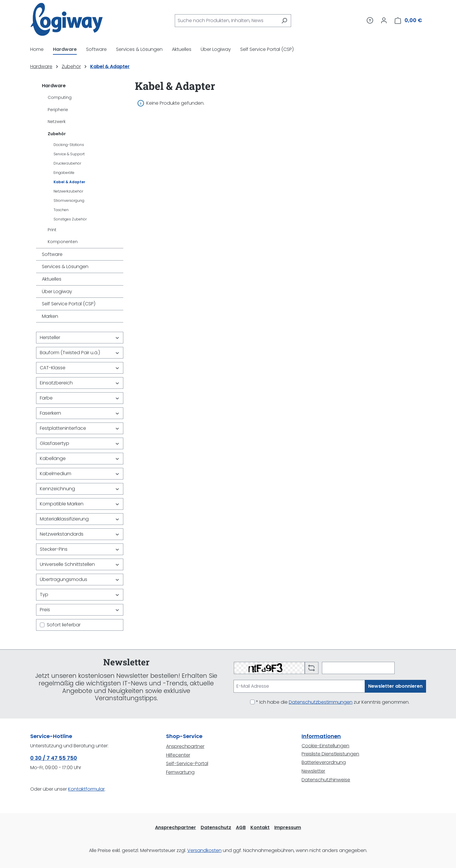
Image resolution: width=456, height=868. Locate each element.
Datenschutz (216, 827)
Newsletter (313, 771)
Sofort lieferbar (64, 625)
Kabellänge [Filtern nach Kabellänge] (80, 458)
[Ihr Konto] (384, 20)
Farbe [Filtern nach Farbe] (80, 398)
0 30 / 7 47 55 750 (54, 758)
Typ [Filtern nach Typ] (80, 595)
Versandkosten (204, 850)
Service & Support (69, 154)
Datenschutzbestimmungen (321, 702)
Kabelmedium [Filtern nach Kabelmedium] (80, 474)
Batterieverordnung (324, 762)
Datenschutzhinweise (326, 780)
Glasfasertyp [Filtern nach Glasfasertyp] (80, 443)
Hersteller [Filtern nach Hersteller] (80, 337)
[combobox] (226, 21)
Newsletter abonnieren (395, 686)
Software (52, 254)
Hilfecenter (178, 755)
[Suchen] (284, 21)
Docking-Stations (69, 145)
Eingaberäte (64, 173)
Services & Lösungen (65, 267)
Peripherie (58, 110)
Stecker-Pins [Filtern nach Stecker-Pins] (80, 549)
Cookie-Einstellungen (325, 746)
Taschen (61, 210)
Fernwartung (180, 772)
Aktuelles (52, 279)
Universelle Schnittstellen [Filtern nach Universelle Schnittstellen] (80, 564)
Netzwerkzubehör (68, 191)
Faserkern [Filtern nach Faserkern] (80, 413)
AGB (241, 827)
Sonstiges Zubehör (70, 219)
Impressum (288, 827)
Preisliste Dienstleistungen (330, 754)
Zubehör (57, 134)
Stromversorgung (69, 200)
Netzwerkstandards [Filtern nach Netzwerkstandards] (80, 534)
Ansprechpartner (185, 746)
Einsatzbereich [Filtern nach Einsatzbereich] (80, 383)
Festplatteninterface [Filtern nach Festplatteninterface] (80, 428)
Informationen (321, 736)
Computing (60, 97)
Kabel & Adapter (69, 182)
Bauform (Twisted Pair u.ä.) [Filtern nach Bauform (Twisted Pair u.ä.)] (80, 353)
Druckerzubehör (67, 163)
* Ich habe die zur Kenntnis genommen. (333, 702)
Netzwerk (57, 122)
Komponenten (63, 242)
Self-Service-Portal (187, 763)
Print (52, 230)
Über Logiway (57, 292)
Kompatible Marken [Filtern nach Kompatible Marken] (80, 504)
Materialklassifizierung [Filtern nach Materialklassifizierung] (80, 519)
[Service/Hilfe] (370, 20)
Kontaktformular (86, 789)
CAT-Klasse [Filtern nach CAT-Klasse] (80, 368)
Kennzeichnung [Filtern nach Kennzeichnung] (80, 489)
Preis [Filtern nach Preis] (80, 610)
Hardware (54, 86)
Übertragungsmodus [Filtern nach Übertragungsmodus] (80, 579)
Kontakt (260, 827)
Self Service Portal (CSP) (69, 304)
